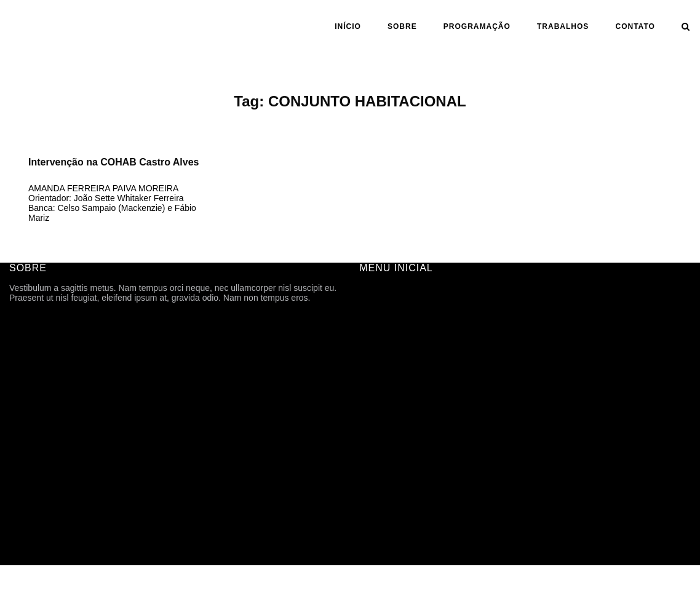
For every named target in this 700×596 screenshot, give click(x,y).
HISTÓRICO (383, 343)
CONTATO (635, 26)
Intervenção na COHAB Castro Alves (113, 162)
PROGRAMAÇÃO (477, 26)
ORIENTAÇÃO (388, 429)
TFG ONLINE (385, 481)
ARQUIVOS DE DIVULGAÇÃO (419, 378)
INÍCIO (348, 26)
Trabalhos (563, 26)
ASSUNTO (380, 447)
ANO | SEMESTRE (396, 412)
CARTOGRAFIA (390, 464)
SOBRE (402, 26)
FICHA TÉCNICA (392, 326)
